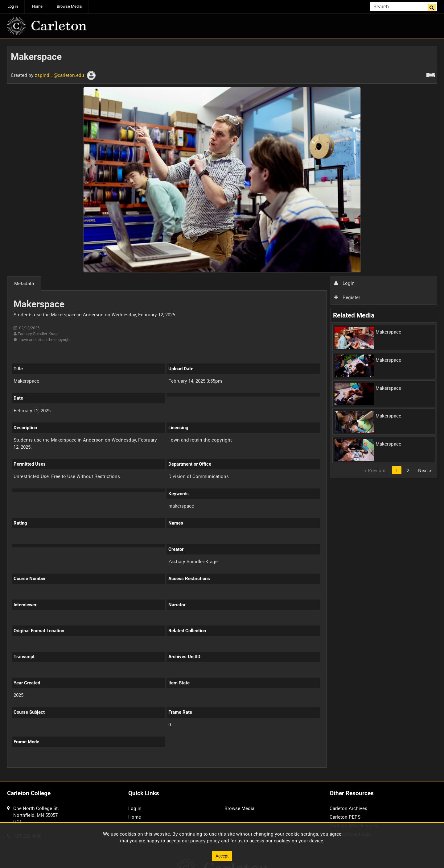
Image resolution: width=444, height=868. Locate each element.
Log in (13, 6)
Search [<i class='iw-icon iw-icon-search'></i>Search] (434, 6)
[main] (222, 410)
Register (347, 297)
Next (425, 470)
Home (37, 6)
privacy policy (205, 840)
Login (344, 283)
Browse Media (69, 6)
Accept (222, 856)
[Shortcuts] (431, 74)
